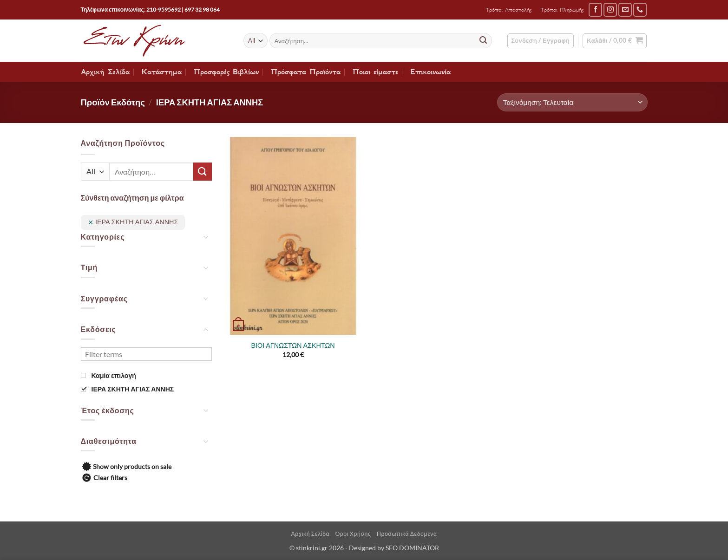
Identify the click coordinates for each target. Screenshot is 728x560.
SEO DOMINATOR (412, 548)
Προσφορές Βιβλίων (226, 72)
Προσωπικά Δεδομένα (407, 534)
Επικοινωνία (430, 72)
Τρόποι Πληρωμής (562, 10)
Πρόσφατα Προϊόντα (306, 72)
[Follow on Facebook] (595, 10)
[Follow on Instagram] (610, 10)
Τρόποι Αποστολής (508, 10)
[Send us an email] (625, 10)
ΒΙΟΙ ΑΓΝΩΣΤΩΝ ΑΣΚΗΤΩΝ (293, 345)
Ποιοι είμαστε (375, 72)
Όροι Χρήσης (353, 534)
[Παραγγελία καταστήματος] (572, 102)
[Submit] (483, 41)
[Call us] (640, 10)
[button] (541, 41)
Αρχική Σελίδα (105, 72)
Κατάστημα (162, 72)
